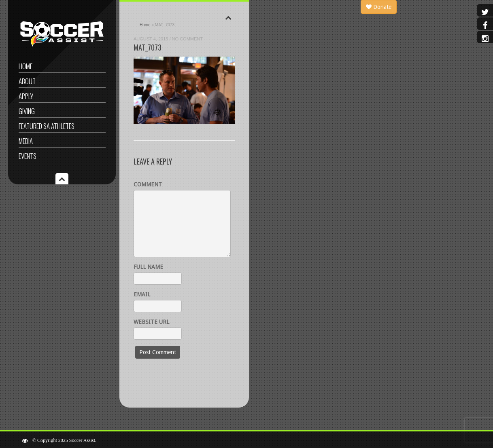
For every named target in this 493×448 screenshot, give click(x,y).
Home (25, 66)
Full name (148, 267)
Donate (379, 7)
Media (26, 141)
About (27, 81)
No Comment (187, 39)
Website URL (151, 322)
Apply (26, 96)
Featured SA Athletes (47, 126)
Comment (148, 184)
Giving (27, 111)
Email (142, 294)
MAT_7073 (148, 47)
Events (28, 156)
